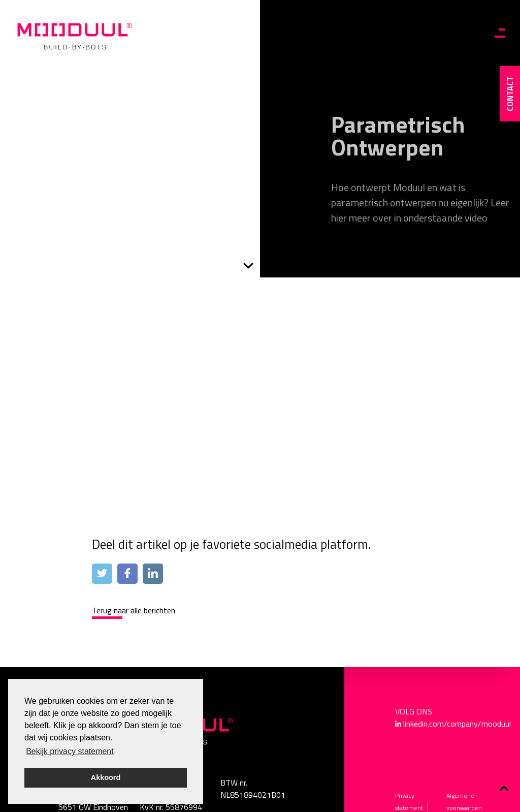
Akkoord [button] (106, 777)
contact (510, 94)
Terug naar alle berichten (134, 610)
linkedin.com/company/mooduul (457, 724)
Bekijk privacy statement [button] (70, 751)
